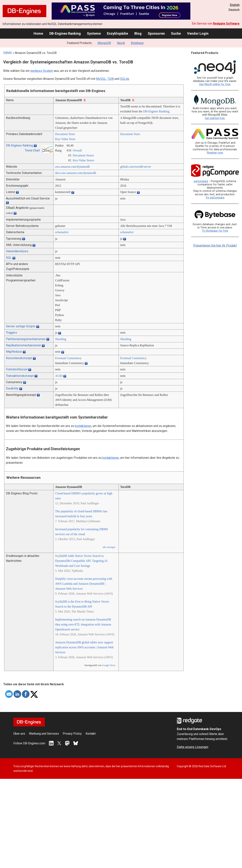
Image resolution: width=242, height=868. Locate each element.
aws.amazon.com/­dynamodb (72, 167)
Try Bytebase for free (215, 231)
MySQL (101, 79)
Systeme (94, 33)
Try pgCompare (215, 198)
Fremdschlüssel (17, 369)
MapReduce (14, 352)
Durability (12, 388)
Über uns (19, 734)
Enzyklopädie (117, 33)
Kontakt (91, 734)
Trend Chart (32, 150)
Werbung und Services (44, 734)
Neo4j (121, 43)
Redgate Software (226, 24)
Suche (176, 33)
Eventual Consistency (68, 358)
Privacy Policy (72, 734)
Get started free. (215, 118)
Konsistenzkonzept (19, 358)
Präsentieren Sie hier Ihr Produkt (215, 245)
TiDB (111, 79)
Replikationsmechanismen (23, 345)
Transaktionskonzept (20, 376)
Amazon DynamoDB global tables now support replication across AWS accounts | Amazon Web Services (84, 647)
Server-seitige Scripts (21, 326)
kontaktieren (83, 426)
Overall (77, 150)
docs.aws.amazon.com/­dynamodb (76, 173)
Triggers (11, 333)
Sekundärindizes (17, 251)
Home (38, 33)
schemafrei (62, 232)
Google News (109, 665)
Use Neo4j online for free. (215, 84)
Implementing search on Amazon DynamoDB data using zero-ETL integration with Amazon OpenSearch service (83, 624)
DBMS (8, 53)
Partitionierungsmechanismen (26, 339)
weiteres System (42, 71)
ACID (59, 376)
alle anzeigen (109, 547)
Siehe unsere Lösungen (193, 747)
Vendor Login (198, 33)
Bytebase (137, 43)
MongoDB (104, 43)
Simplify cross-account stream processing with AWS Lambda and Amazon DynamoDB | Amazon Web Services (84, 584)
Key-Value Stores (83, 160)
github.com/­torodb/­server (136, 167)
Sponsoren (156, 33)
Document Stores (83, 155)
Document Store (65, 134)
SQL (9, 258)
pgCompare (201, 181)
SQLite (125, 79)
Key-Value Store (65, 139)
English (235, 5)
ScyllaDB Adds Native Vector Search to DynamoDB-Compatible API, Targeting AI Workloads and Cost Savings (81, 561)
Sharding (61, 339)
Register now (215, 153)
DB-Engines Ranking (65, 33)
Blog (138, 33)
